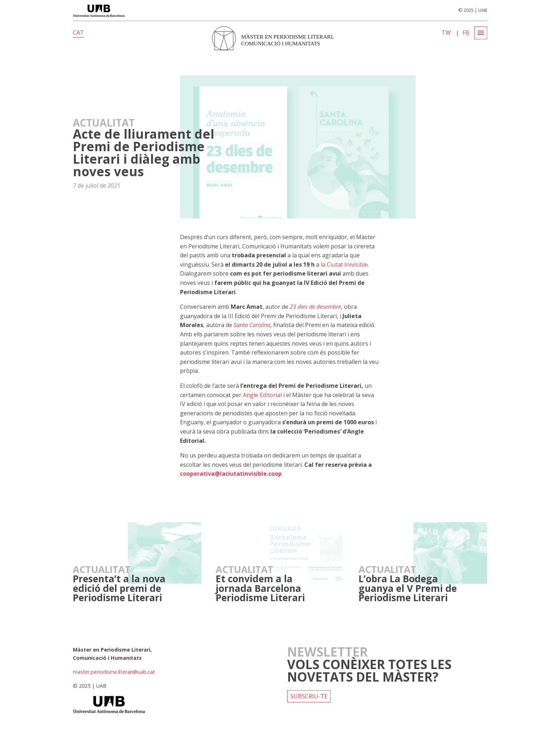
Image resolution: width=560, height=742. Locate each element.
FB (466, 33)
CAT (78, 33)
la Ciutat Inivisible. (345, 264)
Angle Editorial (262, 395)
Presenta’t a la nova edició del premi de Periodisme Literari (119, 588)
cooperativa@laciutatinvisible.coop (231, 474)
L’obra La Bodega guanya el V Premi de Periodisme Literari (408, 588)
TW (446, 33)
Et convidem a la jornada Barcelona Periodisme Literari (260, 588)
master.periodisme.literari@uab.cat (114, 672)
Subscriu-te (309, 696)
